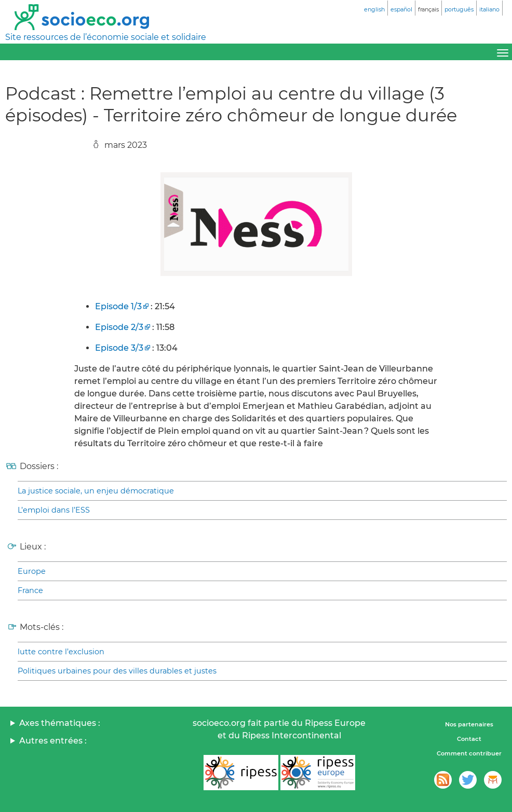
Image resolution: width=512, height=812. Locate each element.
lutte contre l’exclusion (61, 652)
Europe (32, 571)
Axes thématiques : (60, 723)
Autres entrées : (53, 741)
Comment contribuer (469, 753)
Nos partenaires (469, 724)
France (30, 590)
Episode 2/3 (119, 327)
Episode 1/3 (118, 306)
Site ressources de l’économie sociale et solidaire (106, 37)
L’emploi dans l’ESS (54, 510)
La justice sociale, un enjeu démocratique (96, 491)
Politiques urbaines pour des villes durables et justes (117, 671)
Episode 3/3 (119, 348)
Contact (469, 739)
